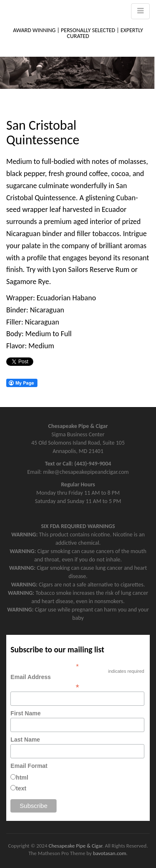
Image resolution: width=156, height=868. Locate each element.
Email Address (77, 682)
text (21, 788)
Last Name (25, 740)
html (22, 777)
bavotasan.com (109, 853)
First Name (25, 713)
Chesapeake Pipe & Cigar (76, 846)
